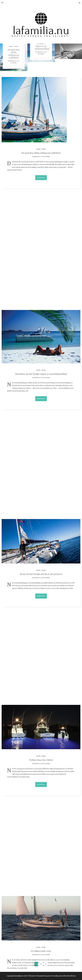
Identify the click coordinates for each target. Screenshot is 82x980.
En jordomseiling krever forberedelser (41, 631)
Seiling (16, 47)
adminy (14, 63)
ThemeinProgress (43, 976)
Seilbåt (11, 47)
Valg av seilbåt (41, 822)
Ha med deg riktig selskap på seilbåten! (14, 54)
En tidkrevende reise (41, 542)
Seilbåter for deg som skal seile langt (41, 921)
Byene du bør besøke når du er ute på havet (41, 353)
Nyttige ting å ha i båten (41, 446)
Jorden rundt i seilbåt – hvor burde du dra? (41, 726)
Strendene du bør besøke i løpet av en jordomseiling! (41, 258)
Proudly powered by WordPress (64, 976)
